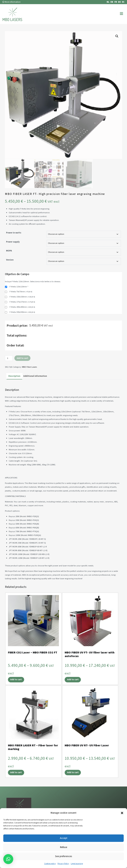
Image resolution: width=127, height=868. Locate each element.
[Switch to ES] (123, 2)
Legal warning (77, 864)
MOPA (9, 262)
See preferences (64, 856)
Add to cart (22, 369)
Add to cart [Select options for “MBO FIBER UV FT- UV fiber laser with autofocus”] (73, 689)
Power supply (13, 253)
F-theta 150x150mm (22, 308)
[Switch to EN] (111, 2)
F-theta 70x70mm (21, 303)
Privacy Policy (63, 864)
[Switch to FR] (115, 2)
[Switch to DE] (119, 2)
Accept (64, 838)
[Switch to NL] (107, 2)
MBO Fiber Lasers (29, 378)
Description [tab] (14, 387)
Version (10, 271)
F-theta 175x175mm (22, 313)
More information (11, 2)
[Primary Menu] (121, 14)
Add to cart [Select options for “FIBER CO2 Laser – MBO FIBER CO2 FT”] (16, 689)
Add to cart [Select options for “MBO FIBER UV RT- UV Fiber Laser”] (73, 782)
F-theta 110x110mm (19, 298)
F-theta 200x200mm (22, 318)
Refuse (64, 847)
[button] (122, 813)
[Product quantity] (9, 369)
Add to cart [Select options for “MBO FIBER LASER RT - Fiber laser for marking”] (16, 782)
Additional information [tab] (35, 387)
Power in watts (14, 244)
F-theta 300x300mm (22, 323)
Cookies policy (50, 864)
